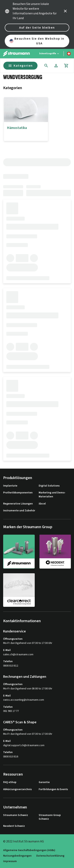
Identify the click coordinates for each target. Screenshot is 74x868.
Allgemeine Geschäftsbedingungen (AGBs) (29, 850)
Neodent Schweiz (14, 826)
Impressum (10, 861)
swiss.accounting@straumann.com (24, 700)
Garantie (44, 782)
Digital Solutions (49, 486)
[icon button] (65, 11)
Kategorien (20, 66)
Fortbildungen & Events (53, 789)
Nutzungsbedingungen (17, 856)
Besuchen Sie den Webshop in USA (37, 41)
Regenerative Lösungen (18, 504)
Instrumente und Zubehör (19, 511)
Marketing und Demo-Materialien (52, 495)
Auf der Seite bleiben (37, 28)
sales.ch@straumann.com (18, 655)
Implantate (10, 486)
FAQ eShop (10, 782)
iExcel (42, 504)
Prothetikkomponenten (18, 493)
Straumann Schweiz (16, 815)
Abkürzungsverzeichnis (17, 789)
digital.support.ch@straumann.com (24, 745)
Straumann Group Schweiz (50, 817)
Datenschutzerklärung (50, 856)
